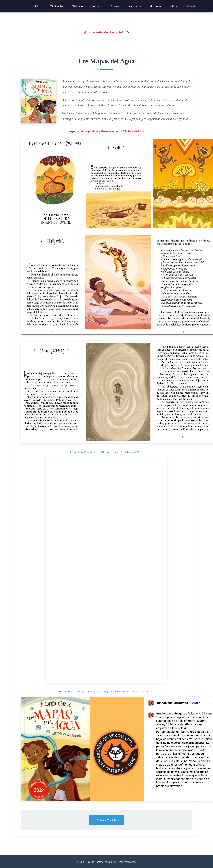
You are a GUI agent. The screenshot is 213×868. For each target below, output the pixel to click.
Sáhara (175, 6)
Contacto (192, 6)
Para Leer (97, 6)
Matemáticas (156, 6)
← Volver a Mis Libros (107, 820)
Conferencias (134, 6)
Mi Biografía (56, 6)
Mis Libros (77, 6)
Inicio (38, 6)
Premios (114, 6)
